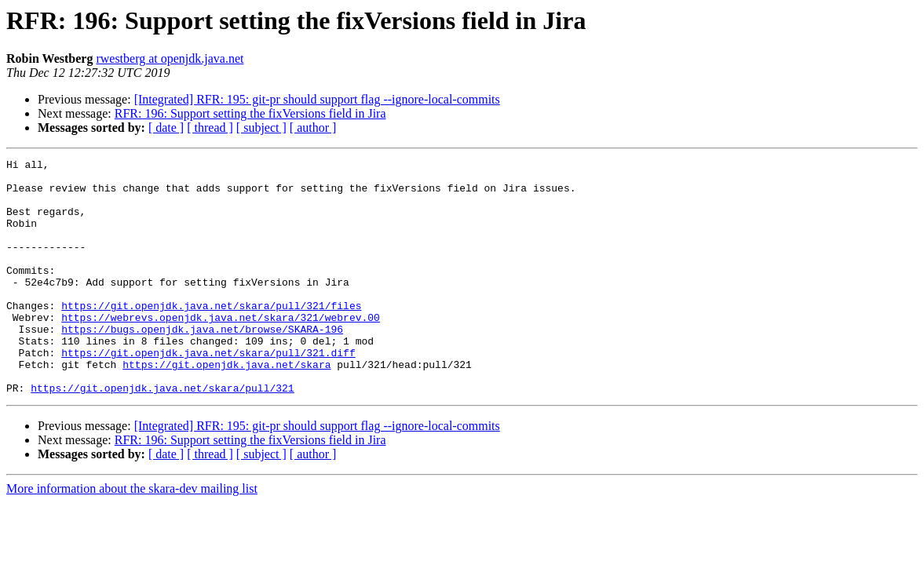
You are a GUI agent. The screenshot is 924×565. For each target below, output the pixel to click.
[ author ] (313, 128)
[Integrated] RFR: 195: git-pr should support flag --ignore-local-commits (317, 99)
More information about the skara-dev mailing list (132, 536)
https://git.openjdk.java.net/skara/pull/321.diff (208, 392)
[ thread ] (210, 128)
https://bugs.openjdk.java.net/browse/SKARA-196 (202, 364)
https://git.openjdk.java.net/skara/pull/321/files (211, 336)
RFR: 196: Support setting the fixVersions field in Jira (250, 113)
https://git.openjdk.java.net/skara (226, 406)
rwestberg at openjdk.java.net (170, 58)
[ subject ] (261, 128)
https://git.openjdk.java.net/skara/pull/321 (162, 435)
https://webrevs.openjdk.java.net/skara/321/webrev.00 (221, 350)
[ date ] (166, 128)
